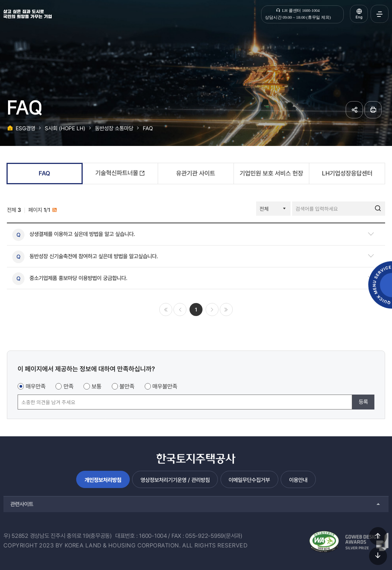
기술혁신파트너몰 (117, 173)
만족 (69, 387)
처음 (166, 310)
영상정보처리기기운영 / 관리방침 (175, 480)
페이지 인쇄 (373, 110)
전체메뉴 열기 (380, 14)
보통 (96, 387)
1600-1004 (153, 536)
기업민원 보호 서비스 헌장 (271, 173)
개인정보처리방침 (103, 480)
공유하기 (354, 110)
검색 (378, 209)
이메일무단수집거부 (249, 480)
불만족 (127, 387)
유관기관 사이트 (196, 173)
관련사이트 (22, 504)
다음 (212, 310)
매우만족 (36, 387)
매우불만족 (165, 387)
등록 (363, 402)
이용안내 (298, 480)
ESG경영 (25, 128)
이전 (180, 310)
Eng (359, 17)
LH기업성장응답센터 (347, 173)
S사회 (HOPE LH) (65, 128)
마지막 (226, 310)
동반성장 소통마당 (114, 128)
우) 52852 (16, 536)
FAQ (148, 128)
